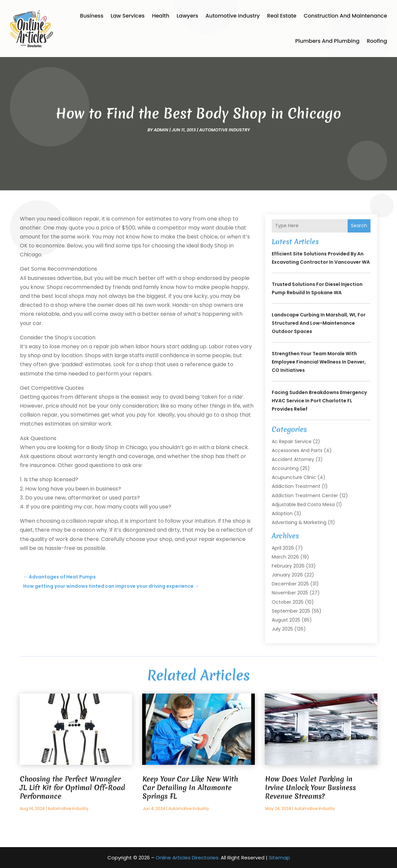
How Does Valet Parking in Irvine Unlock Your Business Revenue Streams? (311, 788)
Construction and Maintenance (346, 16)
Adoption (282, 513)
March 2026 (285, 557)
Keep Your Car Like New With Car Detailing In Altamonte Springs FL (190, 788)
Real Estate (282, 16)
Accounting (285, 468)
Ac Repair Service (292, 441)
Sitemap (279, 858)
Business (92, 16)
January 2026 (287, 575)
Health (161, 16)
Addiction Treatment (296, 486)
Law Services (128, 16)
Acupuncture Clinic (294, 477)
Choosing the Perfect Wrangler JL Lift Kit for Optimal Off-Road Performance (72, 788)
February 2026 (288, 566)
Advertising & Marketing (299, 522)
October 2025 (288, 602)
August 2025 (286, 620)
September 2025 (291, 611)
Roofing (377, 41)
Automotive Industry (233, 16)
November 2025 (290, 593)
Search (359, 226)
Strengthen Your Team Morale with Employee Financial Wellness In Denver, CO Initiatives (319, 362)
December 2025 (290, 584)
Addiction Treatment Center (305, 496)
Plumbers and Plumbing (327, 41)
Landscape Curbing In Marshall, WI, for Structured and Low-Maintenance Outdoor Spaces (319, 323)
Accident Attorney (293, 459)
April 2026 (283, 548)
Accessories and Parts (297, 450)
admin (161, 130)
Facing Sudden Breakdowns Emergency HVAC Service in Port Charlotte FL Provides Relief (319, 401)
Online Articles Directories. (188, 858)
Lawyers (187, 16)
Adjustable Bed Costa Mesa (303, 504)
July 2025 (282, 629)
